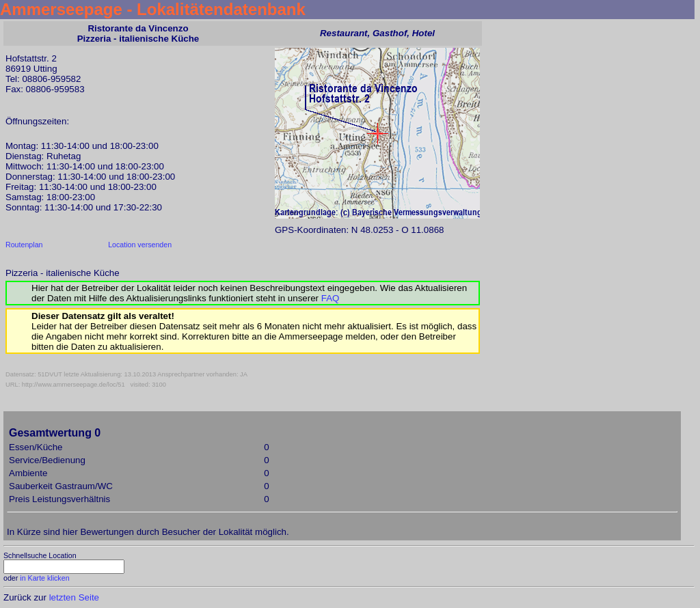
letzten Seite (74, 597)
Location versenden (140, 245)
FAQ (331, 298)
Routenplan (24, 245)
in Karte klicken (44, 578)
